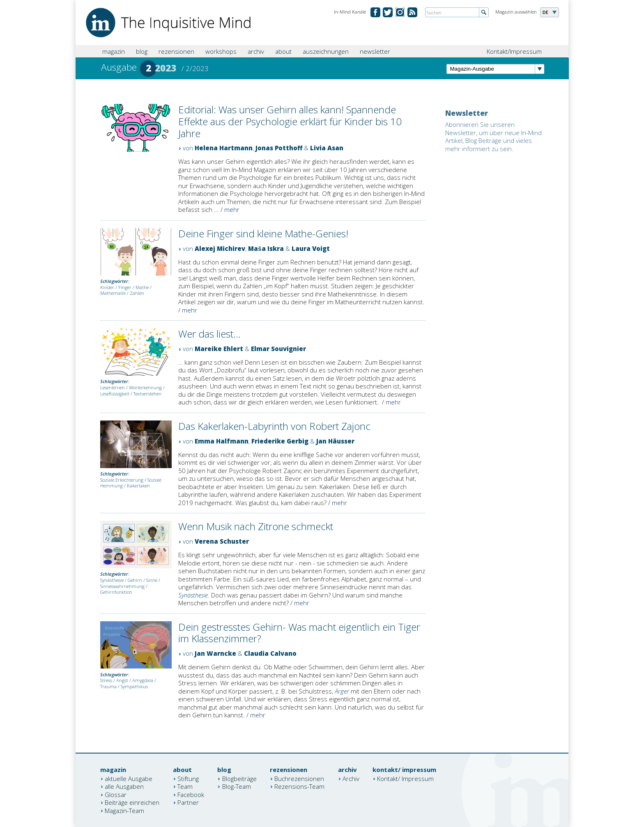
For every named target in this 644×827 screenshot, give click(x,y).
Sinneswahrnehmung (122, 586)
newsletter (375, 51)
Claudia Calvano (270, 653)
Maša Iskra (266, 248)
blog (142, 51)
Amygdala (143, 680)
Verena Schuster (222, 541)
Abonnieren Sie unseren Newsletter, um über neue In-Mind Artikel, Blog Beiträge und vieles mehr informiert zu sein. (493, 137)
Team (185, 786)
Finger (125, 287)
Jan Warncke (215, 653)
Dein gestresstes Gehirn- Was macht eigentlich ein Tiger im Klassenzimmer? (299, 633)
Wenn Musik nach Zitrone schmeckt (256, 526)
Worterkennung (145, 387)
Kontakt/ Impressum (405, 778)
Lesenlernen (113, 387)
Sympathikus (134, 686)
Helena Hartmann (224, 148)
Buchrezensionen (299, 778)
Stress (106, 680)
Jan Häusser (335, 441)
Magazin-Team (124, 810)
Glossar (116, 794)
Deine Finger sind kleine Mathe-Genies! (263, 233)
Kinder (107, 287)
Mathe (142, 287)
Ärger (342, 691)
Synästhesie (112, 580)
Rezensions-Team (299, 786)
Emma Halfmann (222, 441)
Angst (122, 680)
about (283, 51)
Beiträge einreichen (132, 802)
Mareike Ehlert (219, 349)
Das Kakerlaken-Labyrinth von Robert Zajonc (274, 426)
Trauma (108, 686)
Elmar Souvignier (278, 349)
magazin (114, 51)
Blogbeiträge (239, 778)
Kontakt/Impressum (514, 51)
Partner (188, 802)
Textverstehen (147, 394)
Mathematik (113, 293)
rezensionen (176, 51)
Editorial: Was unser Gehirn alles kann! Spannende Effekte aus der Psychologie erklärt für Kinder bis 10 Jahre (290, 121)
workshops (221, 51)
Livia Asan (327, 148)
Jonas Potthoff (279, 148)
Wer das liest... (209, 334)
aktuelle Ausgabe (129, 778)
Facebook (191, 794)
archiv (256, 51)
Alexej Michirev (220, 248)
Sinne (152, 580)
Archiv (351, 778)
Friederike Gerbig (280, 441)
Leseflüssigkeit (115, 394)
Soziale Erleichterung (122, 480)
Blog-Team (237, 786)
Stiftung (188, 778)
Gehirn (135, 580)
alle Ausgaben (124, 786)
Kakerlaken (138, 486)
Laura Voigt (311, 248)
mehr (232, 209)
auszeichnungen (326, 51)
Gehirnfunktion (116, 592)
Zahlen (137, 293)
